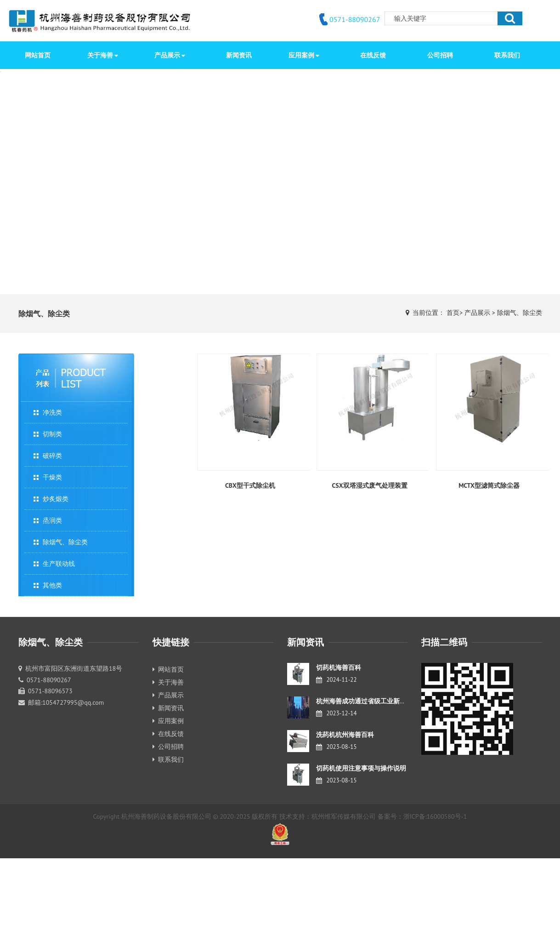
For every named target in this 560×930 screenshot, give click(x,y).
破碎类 (52, 456)
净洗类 (52, 412)
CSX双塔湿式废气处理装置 (369, 485)
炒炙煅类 (56, 499)
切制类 (52, 434)
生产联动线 (59, 564)
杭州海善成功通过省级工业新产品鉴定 (371, 701)
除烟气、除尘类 (520, 313)
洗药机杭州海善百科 (345, 735)
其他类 (52, 585)
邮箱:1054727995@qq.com (66, 702)
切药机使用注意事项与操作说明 (361, 768)
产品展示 (477, 313)
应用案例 (168, 721)
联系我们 (168, 759)
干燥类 (52, 477)
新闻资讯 (168, 708)
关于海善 (168, 682)
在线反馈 (168, 734)
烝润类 (52, 520)
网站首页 (38, 55)
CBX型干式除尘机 (250, 485)
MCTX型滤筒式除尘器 (489, 485)
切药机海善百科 (339, 668)
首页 (453, 313)
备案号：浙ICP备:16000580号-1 (422, 816)
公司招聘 (168, 747)
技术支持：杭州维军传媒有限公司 (328, 816)
